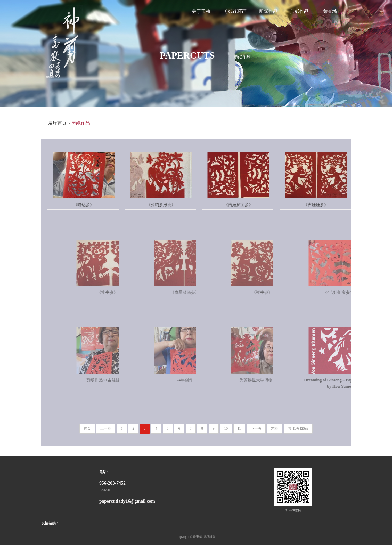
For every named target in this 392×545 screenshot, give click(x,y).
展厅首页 (57, 123)
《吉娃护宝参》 (245, 205)
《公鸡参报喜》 (167, 205)
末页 (275, 429)
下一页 (256, 429)
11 (239, 429)
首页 (87, 429)
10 (226, 429)
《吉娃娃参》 (322, 205)
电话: (104, 472)
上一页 (106, 429)
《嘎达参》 (90, 205)
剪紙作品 (81, 123)
